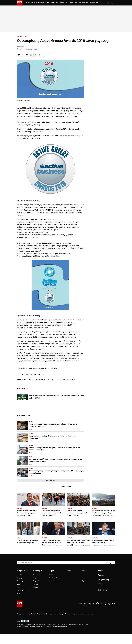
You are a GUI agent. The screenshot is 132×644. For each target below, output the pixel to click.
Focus (62, 3)
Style (58, 3)
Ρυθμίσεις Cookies (42, 614)
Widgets (101, 584)
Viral (18, 593)
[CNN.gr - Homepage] (20, 3)
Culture (52, 575)
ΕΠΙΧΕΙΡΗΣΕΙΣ (22, 36)
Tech (75, 3)
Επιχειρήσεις (37, 581)
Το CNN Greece (103, 590)
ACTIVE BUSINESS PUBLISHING (39, 380)
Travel (67, 3)
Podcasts (102, 575)
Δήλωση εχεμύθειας (57, 614)
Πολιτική (34, 3)
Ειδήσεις (27, 3)
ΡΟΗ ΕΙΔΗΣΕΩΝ (24, 416)
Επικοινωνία (89, 614)
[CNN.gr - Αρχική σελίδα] (20, 604)
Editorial (84, 575)
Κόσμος (53, 3)
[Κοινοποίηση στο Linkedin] (35, 55)
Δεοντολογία (31, 614)
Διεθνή (35, 587)
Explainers (85, 581)
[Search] (110, 563)
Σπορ (71, 3)
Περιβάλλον (21, 590)
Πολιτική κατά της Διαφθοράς (74, 614)
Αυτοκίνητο (81, 3)
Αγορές (36, 584)
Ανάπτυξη (36, 575)
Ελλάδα (47, 3)
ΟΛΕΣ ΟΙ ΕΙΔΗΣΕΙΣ (50, 480)
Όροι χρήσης (21, 614)
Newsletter (101, 587)
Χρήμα (35, 578)
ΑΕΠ (53, 380)
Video (88, 3)
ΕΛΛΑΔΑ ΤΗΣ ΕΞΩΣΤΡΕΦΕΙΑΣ (66, 380)
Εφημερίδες (94, 3)
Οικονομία (41, 3)
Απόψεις (85, 578)
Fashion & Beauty (55, 578)
